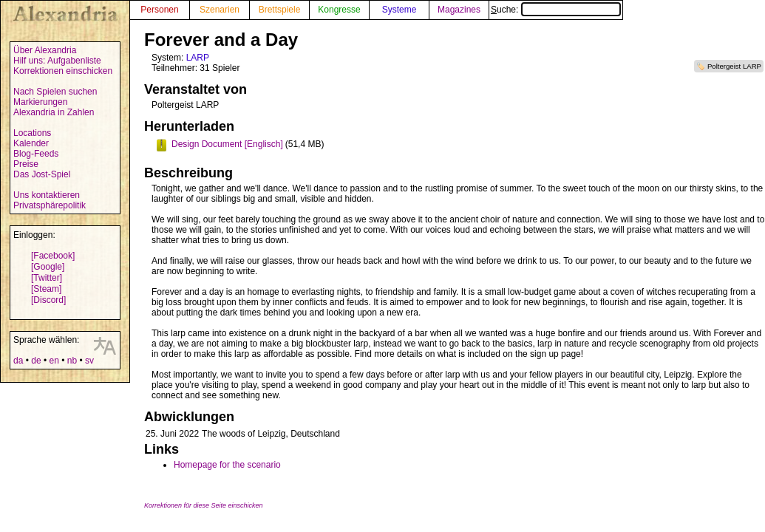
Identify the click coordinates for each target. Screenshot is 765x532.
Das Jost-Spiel (42, 174)
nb (72, 361)
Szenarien (220, 10)
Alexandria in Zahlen (54, 112)
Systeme (399, 10)
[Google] (48, 267)
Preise (26, 164)
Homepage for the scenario (227, 465)
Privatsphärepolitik (50, 205)
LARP (198, 58)
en (54, 361)
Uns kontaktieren (47, 195)
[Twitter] (47, 278)
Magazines (459, 10)
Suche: (556, 10)
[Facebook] (53, 256)
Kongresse (339, 10)
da (18, 361)
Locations (32, 133)
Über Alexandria (45, 50)
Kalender (31, 143)
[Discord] (48, 300)
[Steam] (46, 289)
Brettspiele (280, 10)
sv (89, 361)
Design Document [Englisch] (227, 144)
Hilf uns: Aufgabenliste (57, 61)
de (36, 361)
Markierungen (40, 102)
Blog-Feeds (36, 154)
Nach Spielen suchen (55, 92)
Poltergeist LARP (734, 66)
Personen (159, 10)
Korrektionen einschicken (63, 71)
